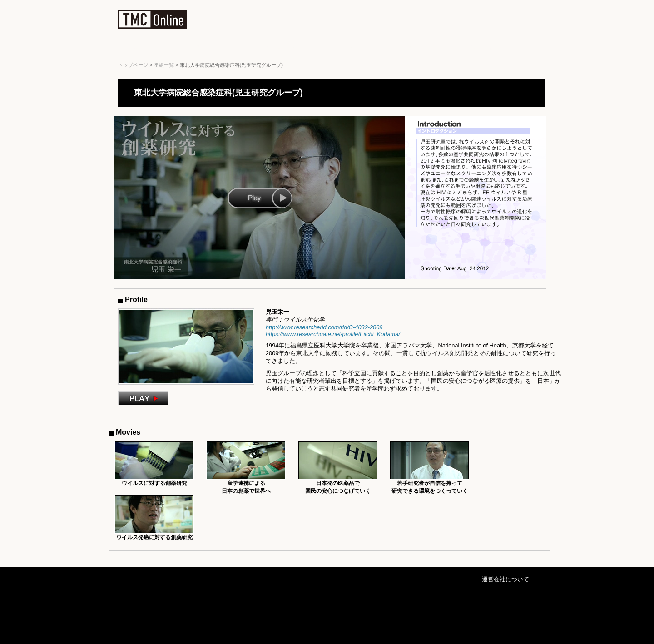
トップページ (133, 65)
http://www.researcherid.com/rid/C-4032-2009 (324, 327)
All (140, 47)
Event (347, 47)
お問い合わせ (510, 7)
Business (203, 47)
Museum (411, 47)
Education (277, 47)
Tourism (480, 47)
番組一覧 (164, 65)
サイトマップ (470, 7)
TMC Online (152, 21)
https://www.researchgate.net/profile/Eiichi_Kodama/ (333, 334)
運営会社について (505, 579)
